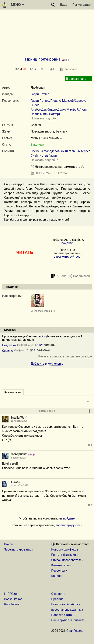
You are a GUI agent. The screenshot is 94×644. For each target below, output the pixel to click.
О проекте (58, 594)
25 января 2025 (19, 421)
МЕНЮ (18, 5)
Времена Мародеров (45, 151)
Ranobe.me (12, 604)
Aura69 (15, 482)
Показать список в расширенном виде (65, 356)
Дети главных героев (76, 151)
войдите (67, 243)
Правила (57, 599)
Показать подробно (44, 118)
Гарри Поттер (40, 94)
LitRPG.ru (11, 594)
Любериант (39, 88)
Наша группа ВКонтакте (68, 620)
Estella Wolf (43, 350)
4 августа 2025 (19, 458)
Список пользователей (67, 560)
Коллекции (10, 330)
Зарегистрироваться (19, 549)
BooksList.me (13, 599)
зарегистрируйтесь (67, 257)
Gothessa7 (50, 345)
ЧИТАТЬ (25, 252)
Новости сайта (62, 615)
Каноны (57, 576)
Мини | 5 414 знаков (45, 138)
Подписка (9, 345)
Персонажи (59, 571)
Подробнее (12, 287)
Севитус (8, 351)
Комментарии (61, 565)
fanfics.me (76, 631)
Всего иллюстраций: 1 (43, 311)
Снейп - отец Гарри (44, 156)
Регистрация (82, 5)
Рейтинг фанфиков (65, 555)
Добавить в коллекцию (47, 364)
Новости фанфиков (65, 549)
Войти (8, 544)
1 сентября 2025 (20, 485)
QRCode (61, 276)
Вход (64, 5)
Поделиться (81, 276)
